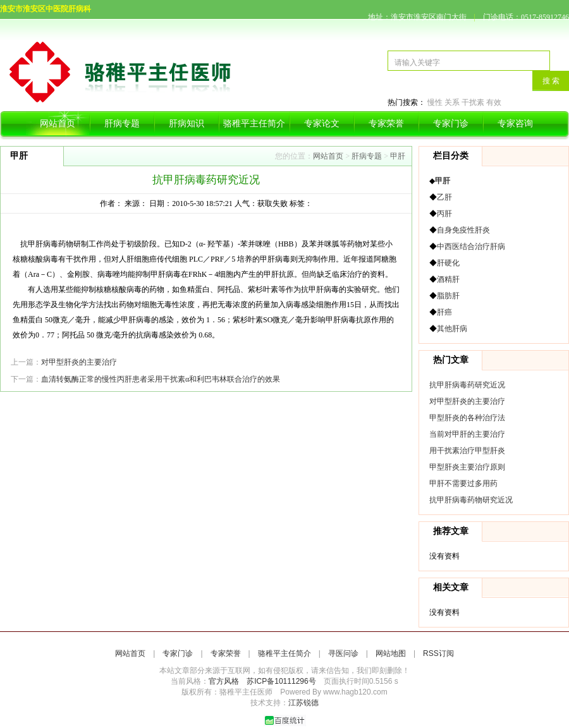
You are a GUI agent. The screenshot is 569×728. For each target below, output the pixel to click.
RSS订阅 (438, 653)
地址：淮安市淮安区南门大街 (417, 17)
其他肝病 (452, 329)
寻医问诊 (343, 653)
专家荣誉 (386, 124)
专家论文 (322, 124)
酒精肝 (448, 279)
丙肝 (444, 214)
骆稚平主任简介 (254, 124)
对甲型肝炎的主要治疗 (79, 362)
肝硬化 (448, 263)
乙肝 (444, 197)
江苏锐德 (303, 703)
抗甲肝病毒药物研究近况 (471, 500)
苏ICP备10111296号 (281, 681)
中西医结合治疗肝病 (471, 246)
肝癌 (444, 312)
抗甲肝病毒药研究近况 (467, 385)
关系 (452, 102)
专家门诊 (451, 124)
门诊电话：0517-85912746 (526, 17)
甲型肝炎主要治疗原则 (467, 467)
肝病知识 (187, 124)
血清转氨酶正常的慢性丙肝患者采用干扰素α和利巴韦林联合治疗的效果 (161, 379)
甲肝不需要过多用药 (463, 483)
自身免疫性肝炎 (463, 230)
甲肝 (398, 156)
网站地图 (391, 653)
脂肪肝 (448, 296)
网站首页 (58, 124)
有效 (494, 102)
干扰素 (473, 102)
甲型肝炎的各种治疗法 (467, 418)
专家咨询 (515, 124)
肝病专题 (122, 124)
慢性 (435, 102)
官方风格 (224, 681)
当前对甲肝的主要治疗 (467, 434)
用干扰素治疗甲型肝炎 (467, 451)
